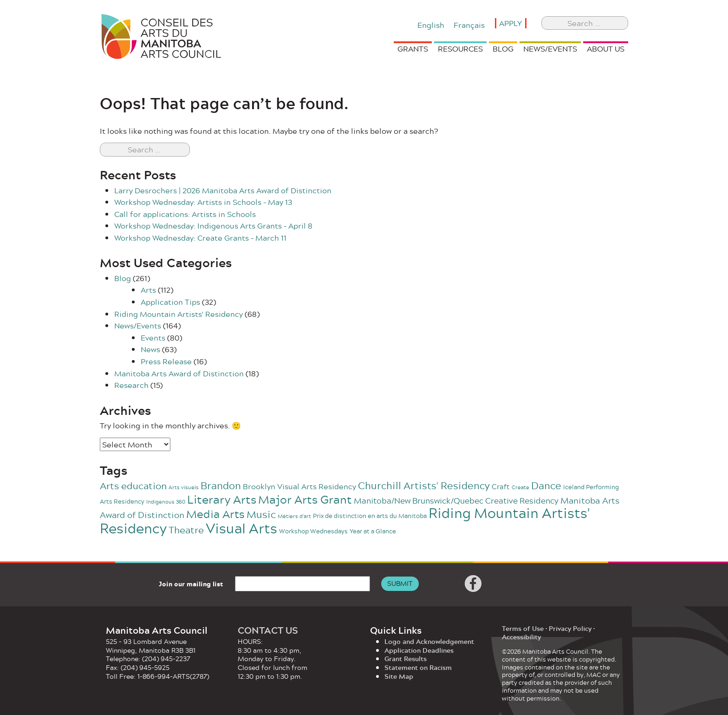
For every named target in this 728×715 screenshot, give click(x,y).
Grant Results (406, 659)
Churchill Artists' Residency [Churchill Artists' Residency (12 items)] (424, 485)
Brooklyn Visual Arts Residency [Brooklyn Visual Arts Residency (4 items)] (299, 486)
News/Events (138, 325)
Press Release (166, 361)
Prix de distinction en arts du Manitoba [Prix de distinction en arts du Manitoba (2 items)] (370, 516)
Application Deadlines (419, 650)
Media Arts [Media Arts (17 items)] (215, 514)
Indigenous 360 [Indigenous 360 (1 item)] (166, 502)
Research (131, 385)
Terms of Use (523, 628)
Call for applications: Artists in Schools (185, 214)
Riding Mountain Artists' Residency (179, 314)
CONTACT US (268, 630)
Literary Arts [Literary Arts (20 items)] (222, 499)
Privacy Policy (570, 628)
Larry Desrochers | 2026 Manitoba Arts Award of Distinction (223, 190)
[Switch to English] (431, 24)
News (150, 349)
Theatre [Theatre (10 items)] (186, 530)
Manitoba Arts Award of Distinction (179, 373)
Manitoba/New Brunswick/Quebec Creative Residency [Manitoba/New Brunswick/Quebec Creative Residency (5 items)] (456, 501)
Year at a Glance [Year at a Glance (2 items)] (373, 531)
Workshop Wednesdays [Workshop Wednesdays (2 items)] (313, 531)
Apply (510, 23)
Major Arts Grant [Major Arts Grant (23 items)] (305, 499)
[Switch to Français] (469, 24)
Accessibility (521, 637)
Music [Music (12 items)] (261, 514)
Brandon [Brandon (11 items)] (221, 485)
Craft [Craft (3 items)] (501, 487)
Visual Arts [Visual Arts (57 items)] (241, 528)
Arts (148, 290)
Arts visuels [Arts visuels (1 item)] (184, 487)
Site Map (399, 676)
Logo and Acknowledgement (429, 641)
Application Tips (170, 302)
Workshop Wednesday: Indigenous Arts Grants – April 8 (213, 226)
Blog (123, 278)
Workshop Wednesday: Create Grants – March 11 (200, 238)
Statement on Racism (418, 667)
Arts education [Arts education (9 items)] (133, 486)
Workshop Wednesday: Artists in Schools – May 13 (203, 202)
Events (153, 338)
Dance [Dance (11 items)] (546, 485)
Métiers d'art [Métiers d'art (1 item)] (294, 516)
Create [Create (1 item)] (520, 487)
